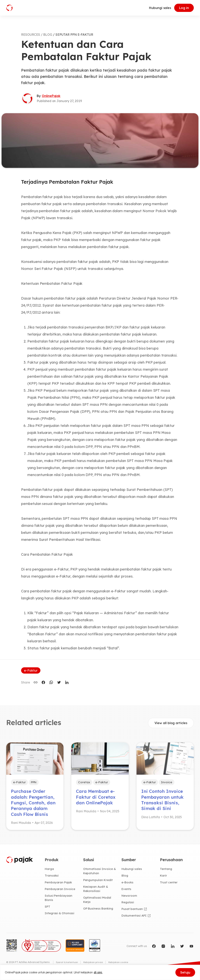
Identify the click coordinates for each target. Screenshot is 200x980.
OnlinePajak (51, 96)
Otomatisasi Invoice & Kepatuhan (100, 873)
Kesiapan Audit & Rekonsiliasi (96, 891)
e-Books (128, 885)
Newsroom (130, 898)
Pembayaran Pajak (59, 885)
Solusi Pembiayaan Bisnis (59, 900)
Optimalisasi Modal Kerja (97, 902)
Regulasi (128, 905)
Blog (125, 878)
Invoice (167, 782)
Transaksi (52, 878)
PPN (35, 782)
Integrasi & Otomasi (60, 916)
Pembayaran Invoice (60, 891)
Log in (184, 8)
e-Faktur (31, 670)
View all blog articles (171, 723)
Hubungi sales (160, 8)
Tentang (166, 871)
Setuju (185, 972)
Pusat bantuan (132, 912)
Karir (164, 878)
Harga (50, 871)
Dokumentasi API (134, 919)
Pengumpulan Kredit (98, 882)
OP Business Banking (99, 911)
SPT (48, 909)
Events (127, 891)
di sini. (98, 972)
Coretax (84, 782)
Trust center (169, 885)
